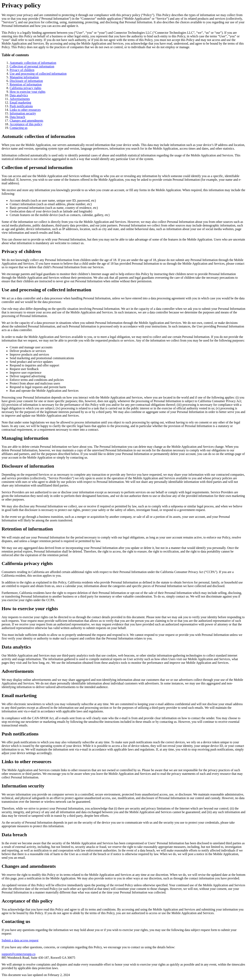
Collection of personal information (32, 66)
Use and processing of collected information (38, 74)
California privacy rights (25, 88)
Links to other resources (25, 110)
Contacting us (19, 128)
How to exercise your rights (28, 92)
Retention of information (26, 84)
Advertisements (20, 99)
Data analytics (19, 95)
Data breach (17, 117)
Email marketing (20, 102)
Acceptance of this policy (26, 124)
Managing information (24, 77)
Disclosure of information (26, 81)
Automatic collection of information (33, 63)
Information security (23, 113)
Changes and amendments (26, 121)
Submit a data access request (20, 940)
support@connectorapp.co (19, 954)
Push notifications (21, 106)
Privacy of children (22, 70)
